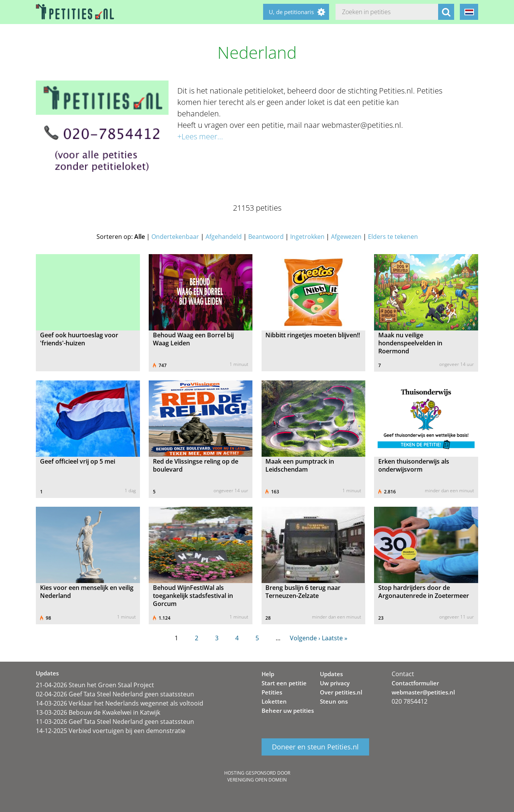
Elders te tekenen (393, 237)
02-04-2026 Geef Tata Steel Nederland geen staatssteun (115, 694)
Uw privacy (335, 683)
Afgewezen (346, 237)
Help (268, 674)
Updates (331, 674)
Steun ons (334, 701)
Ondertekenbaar (175, 237)
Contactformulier (415, 683)
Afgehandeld (224, 237)
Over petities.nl (341, 692)
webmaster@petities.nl (423, 692)
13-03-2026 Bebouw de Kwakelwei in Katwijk (98, 712)
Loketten (274, 701)
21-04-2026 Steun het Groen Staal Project (95, 685)
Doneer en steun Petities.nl (315, 747)
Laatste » (335, 638)
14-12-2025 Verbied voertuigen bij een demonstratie (111, 731)
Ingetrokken (307, 237)
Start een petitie (284, 683)
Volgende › (305, 638)
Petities (272, 692)
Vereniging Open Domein (257, 780)
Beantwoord (266, 237)
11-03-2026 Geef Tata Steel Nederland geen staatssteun (115, 722)
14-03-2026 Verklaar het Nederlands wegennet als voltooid (120, 703)
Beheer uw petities (288, 710)
